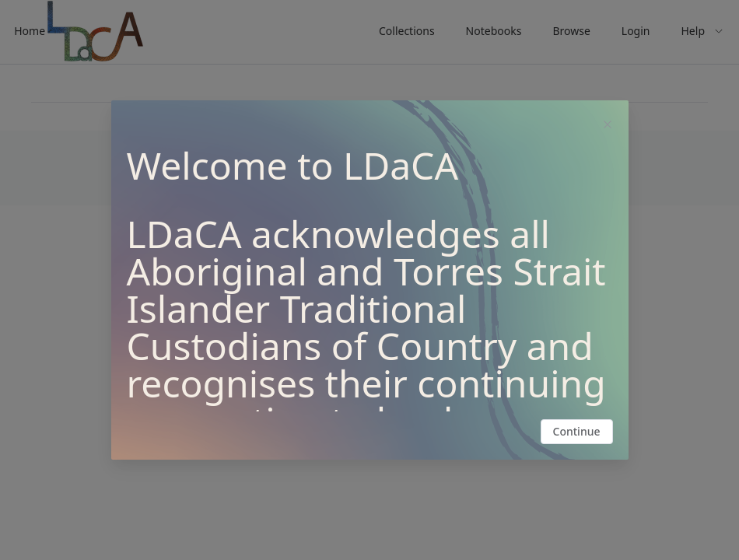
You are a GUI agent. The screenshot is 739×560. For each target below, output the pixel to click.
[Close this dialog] (608, 126)
